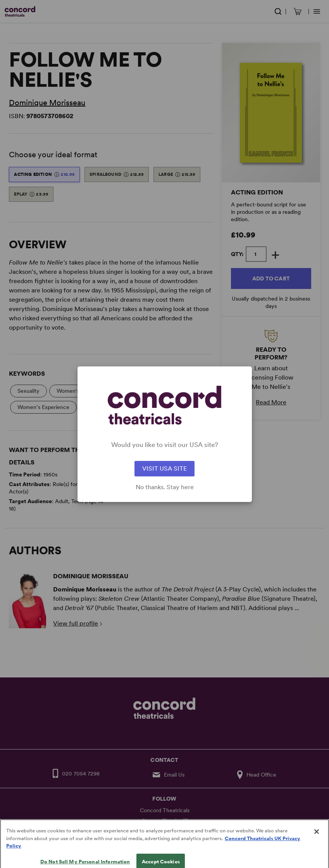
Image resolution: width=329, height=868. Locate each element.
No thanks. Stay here (165, 487)
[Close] (317, 837)
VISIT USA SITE (164, 468)
